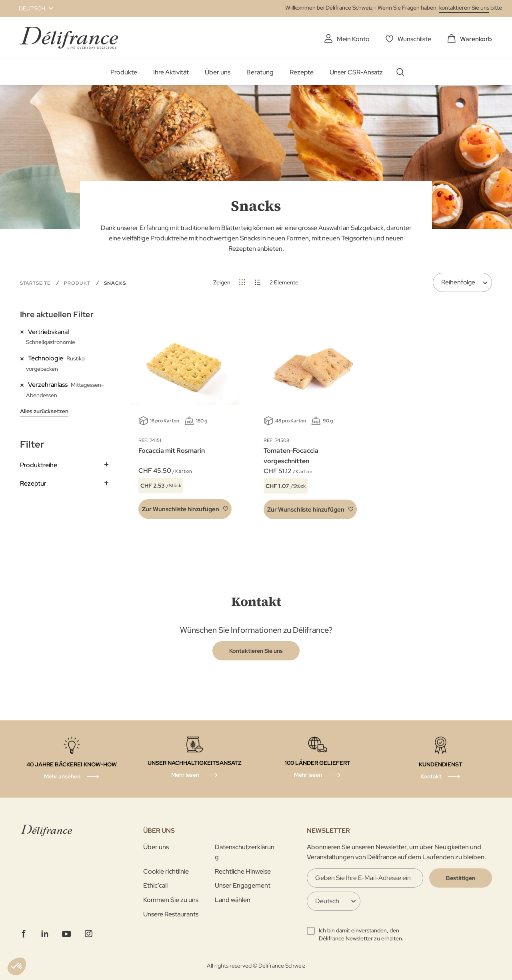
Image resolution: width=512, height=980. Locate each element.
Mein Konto (353, 39)
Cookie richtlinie (166, 871)
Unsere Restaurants (171, 914)
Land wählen (233, 900)
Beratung (260, 72)
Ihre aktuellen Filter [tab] (57, 314)
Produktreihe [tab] (39, 465)
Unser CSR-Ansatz (356, 72)
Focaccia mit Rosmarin (172, 451)
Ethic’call (155, 885)
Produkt (78, 283)
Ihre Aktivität (171, 72)
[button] (31, 8)
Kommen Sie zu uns (171, 900)
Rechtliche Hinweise (243, 871)
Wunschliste (414, 39)
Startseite (36, 283)
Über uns (218, 72)
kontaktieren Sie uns (464, 8)
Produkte (124, 72)
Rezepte (302, 72)
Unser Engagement (243, 885)
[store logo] (69, 38)
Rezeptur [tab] (33, 483)
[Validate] (461, 878)
